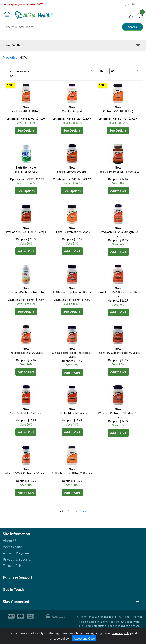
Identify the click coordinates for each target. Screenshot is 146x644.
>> (85, 511)
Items (104, 71)
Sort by (10, 73)
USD (136, 4)
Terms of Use (13, 566)
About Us (10, 541)
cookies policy (121, 633)
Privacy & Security (17, 559)
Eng (124, 4)
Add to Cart (118, 191)
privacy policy (59, 638)
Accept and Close (84, 638)
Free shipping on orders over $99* (23, 4)
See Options (26, 130)
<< (61, 511)
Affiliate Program (16, 553)
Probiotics (10, 57)
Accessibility (12, 547)
